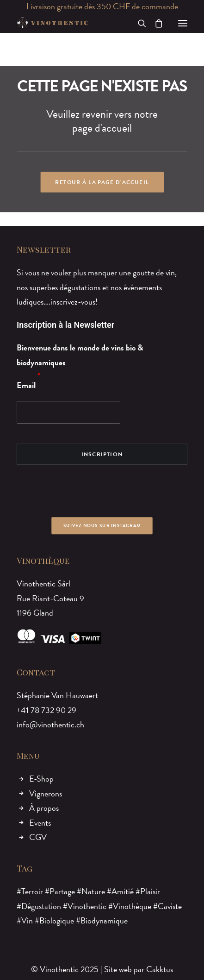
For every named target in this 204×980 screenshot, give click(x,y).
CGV (38, 837)
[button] (183, 23)
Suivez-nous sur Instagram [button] (102, 525)
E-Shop (41, 779)
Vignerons (46, 793)
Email (26, 385)
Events (40, 823)
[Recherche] (138, 23)
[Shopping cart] (155, 23)
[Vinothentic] (53, 23)
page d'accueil (102, 128)
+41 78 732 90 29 (46, 710)
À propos (44, 808)
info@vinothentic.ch (50, 724)
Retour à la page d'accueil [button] (102, 182)
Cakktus (160, 969)
